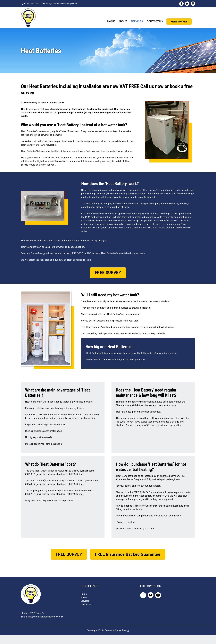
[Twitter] (151, 595)
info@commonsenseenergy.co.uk (62, 4)
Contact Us (86, 605)
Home (84, 594)
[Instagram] (158, 595)
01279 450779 (31, 4)
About (84, 597)
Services (85, 601)
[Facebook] (143, 595)
